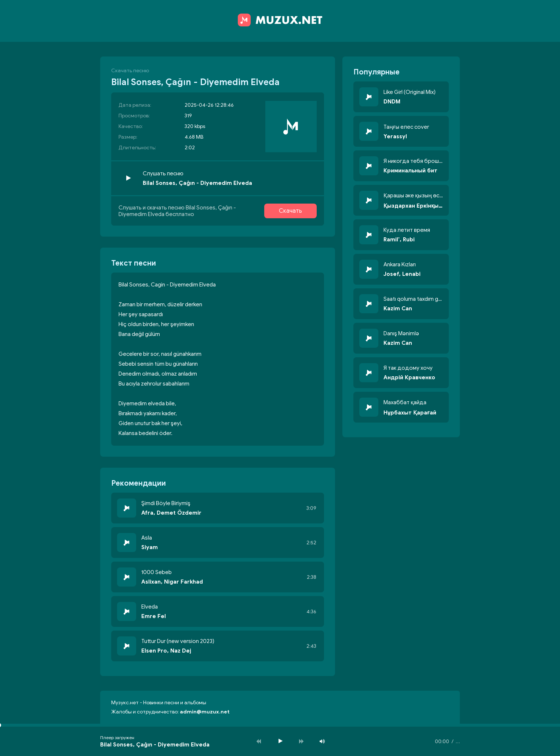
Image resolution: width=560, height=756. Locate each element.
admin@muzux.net (205, 712)
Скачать (290, 211)
